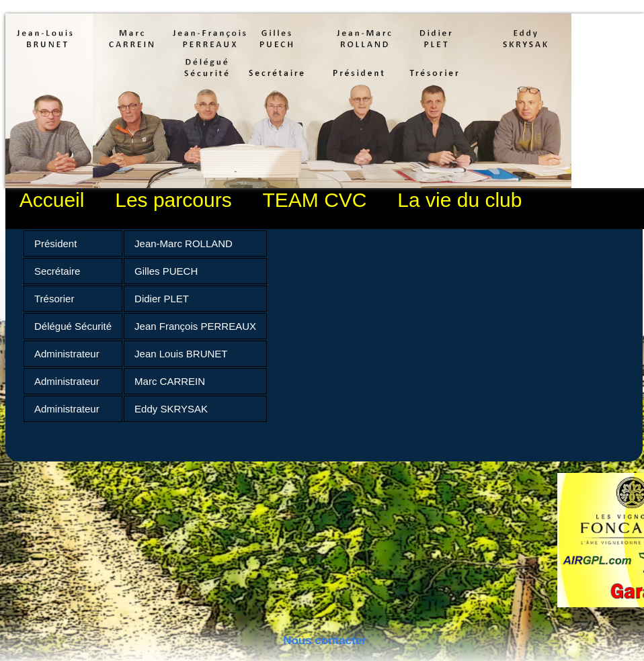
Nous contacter (325, 641)
